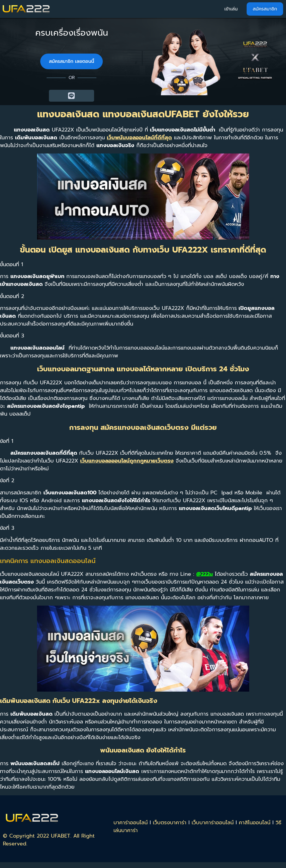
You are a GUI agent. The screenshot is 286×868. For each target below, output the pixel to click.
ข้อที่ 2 (7, 480)
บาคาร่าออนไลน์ (131, 823)
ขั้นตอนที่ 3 (12, 336)
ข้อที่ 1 (7, 441)
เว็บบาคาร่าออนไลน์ (213, 823)
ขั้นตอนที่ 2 (12, 296)
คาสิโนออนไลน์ (255, 823)
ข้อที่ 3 (7, 528)
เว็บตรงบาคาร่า (170, 823)
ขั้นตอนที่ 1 (12, 264)
